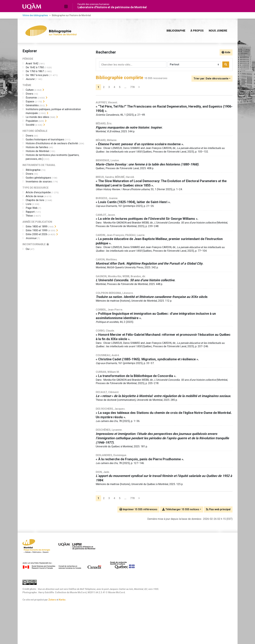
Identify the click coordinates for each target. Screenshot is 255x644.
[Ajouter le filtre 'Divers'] (29, 94)
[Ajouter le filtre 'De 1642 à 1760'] (35, 67)
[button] (66, 6)
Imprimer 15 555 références (138, 509)
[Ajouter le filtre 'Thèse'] (29, 216)
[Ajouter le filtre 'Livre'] (29, 204)
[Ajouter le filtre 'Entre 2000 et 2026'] (37, 234)
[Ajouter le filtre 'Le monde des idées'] (37, 117)
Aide (226, 52)
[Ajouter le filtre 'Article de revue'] (35, 196)
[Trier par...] (212, 79)
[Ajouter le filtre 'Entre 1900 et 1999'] (37, 230)
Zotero (52, 600)
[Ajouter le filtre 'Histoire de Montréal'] (37, 151)
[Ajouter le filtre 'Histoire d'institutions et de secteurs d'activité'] (52, 143)
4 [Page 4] (114, 87)
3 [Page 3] (109, 87)
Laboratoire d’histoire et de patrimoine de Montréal (112, 7)
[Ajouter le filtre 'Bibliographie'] (33, 170)
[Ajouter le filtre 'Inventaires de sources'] (39, 182)
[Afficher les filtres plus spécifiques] (43, 90)
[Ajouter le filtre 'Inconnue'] (31, 238)
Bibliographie (176, 31)
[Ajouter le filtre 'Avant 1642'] (32, 63)
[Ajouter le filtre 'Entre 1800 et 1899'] (37, 226)
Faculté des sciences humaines (93, 4)
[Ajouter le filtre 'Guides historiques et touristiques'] (45, 139)
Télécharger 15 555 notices (181, 509)
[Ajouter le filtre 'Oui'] (28, 249)
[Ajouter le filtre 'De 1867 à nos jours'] (37, 75)
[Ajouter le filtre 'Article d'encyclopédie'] (38, 192)
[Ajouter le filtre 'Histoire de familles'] (37, 147)
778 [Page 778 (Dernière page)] (132, 87)
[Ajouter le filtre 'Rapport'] (30, 212)
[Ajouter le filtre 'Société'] (30, 125)
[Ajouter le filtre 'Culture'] (30, 90)
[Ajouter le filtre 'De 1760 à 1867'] (35, 71)
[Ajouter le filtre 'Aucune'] (30, 79)
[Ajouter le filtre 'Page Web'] (32, 208)
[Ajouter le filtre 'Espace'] (30, 101)
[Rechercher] (226, 65)
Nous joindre (218, 31)
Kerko (62, 600)
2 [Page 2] (104, 87)
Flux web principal (218, 509)
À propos (197, 31)
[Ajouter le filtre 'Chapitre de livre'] (35, 200)
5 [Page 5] (120, 87)
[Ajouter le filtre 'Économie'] (31, 98)
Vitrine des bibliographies (35, 15)
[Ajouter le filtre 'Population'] (32, 121)
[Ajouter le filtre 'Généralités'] (32, 105)
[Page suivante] (139, 87)
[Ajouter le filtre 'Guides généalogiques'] (38, 178)
